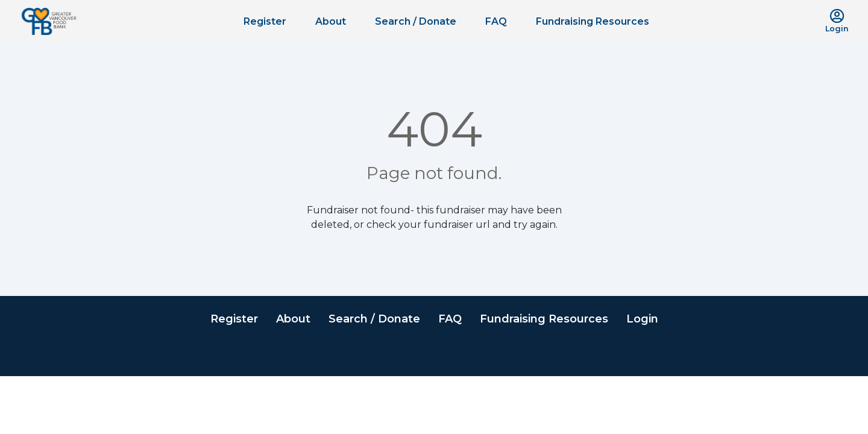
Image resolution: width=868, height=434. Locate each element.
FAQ (496, 21)
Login (642, 319)
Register (265, 21)
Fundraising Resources (593, 21)
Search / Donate (416, 21)
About (331, 21)
